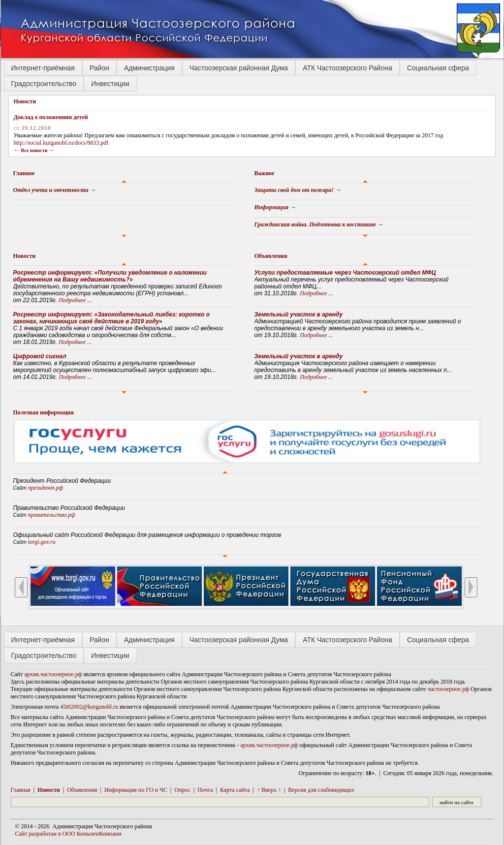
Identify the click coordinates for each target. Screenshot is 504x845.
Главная (21, 790)
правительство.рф (52, 515)
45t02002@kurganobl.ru (89, 707)
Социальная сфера (438, 68)
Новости (25, 256)
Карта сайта (235, 790)
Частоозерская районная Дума (239, 68)
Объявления (271, 256)
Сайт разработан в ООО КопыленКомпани (68, 834)
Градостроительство (44, 84)
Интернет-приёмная (43, 68)
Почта (205, 790)
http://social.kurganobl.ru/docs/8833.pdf (61, 143)
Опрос (182, 790)
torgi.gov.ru (42, 542)
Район (99, 68)
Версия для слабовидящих (321, 790)
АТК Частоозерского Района (347, 68)
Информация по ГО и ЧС (136, 790)
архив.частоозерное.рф (53, 674)
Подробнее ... (75, 300)
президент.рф (46, 488)
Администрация (149, 68)
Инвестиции (110, 84)
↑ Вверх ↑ (269, 790)
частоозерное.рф (448, 689)
